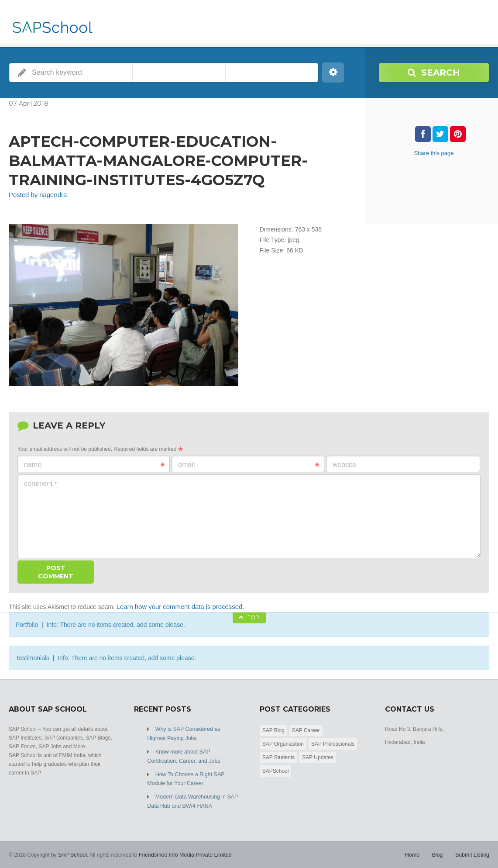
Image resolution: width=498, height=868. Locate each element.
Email (249, 464)
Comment (40, 483)
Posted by (36, 195)
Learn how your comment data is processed (176, 606)
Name (94, 464)
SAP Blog (273, 729)
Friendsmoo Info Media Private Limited (182, 851)
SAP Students (279, 756)
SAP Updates (318, 756)
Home (414, 851)
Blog (439, 851)
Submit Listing (473, 851)
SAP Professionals (333, 743)
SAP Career (306, 729)
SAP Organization (283, 743)
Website (344, 464)
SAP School (72, 851)
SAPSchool (276, 770)
